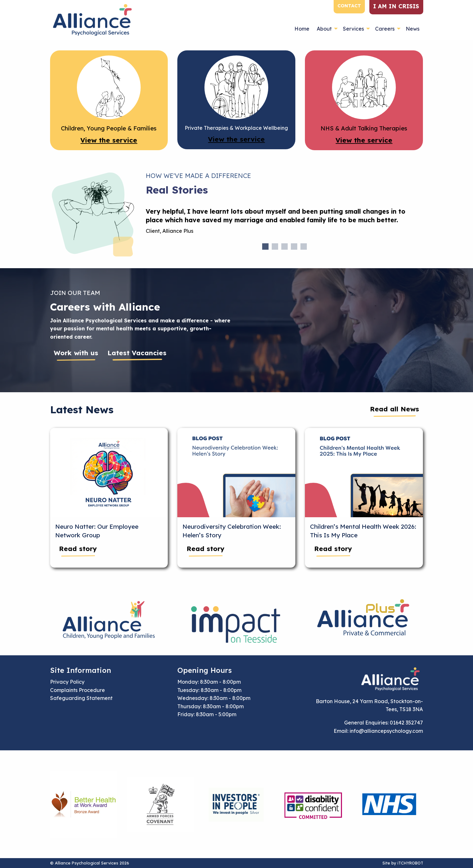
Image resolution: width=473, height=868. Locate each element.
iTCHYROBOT (410, 863)
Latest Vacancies (137, 353)
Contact (349, 6)
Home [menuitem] (302, 29)
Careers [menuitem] (385, 29)
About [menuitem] (324, 29)
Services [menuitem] (353, 29)
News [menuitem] (413, 29)
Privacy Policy (67, 682)
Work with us (76, 353)
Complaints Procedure (78, 690)
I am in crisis (396, 6)
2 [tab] (275, 246)
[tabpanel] (285, 224)
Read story (78, 548)
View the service (109, 140)
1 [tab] (265, 246)
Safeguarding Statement (81, 698)
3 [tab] (285, 246)
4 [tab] (294, 246)
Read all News (395, 409)
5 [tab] (304, 246)
